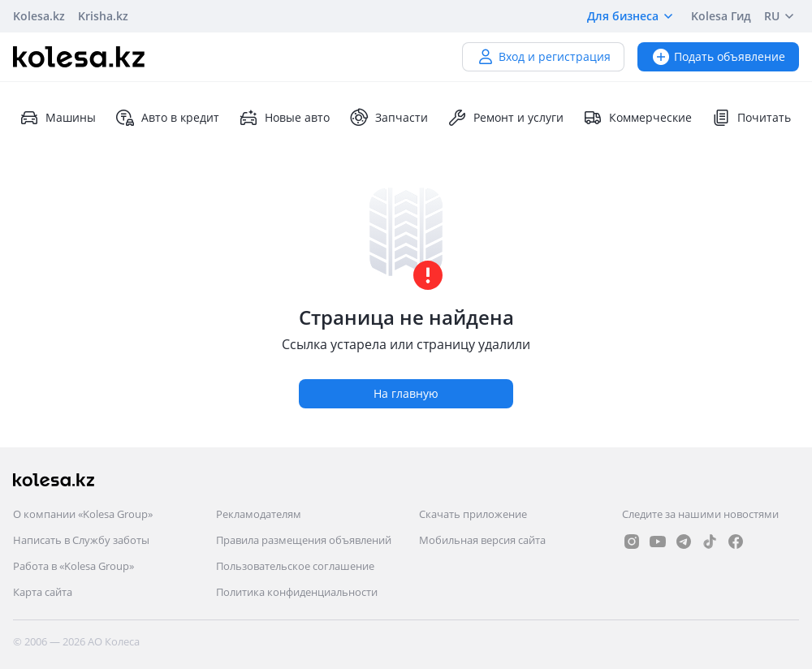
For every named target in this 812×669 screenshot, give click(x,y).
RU (782, 16)
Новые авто (284, 118)
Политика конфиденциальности (297, 592)
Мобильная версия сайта (482, 540)
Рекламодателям (259, 514)
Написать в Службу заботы (81, 540)
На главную (406, 393)
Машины (58, 118)
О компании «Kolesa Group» (83, 514)
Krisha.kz (103, 16)
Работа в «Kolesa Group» (73, 566)
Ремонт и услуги (505, 118)
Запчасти (389, 118)
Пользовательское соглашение (295, 566)
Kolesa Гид (721, 16)
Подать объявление (718, 56)
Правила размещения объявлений (304, 540)
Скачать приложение (473, 514)
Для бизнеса (633, 16)
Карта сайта (43, 592)
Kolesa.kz (39, 16)
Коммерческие (637, 118)
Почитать (751, 118)
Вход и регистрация (543, 56)
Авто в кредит (167, 118)
